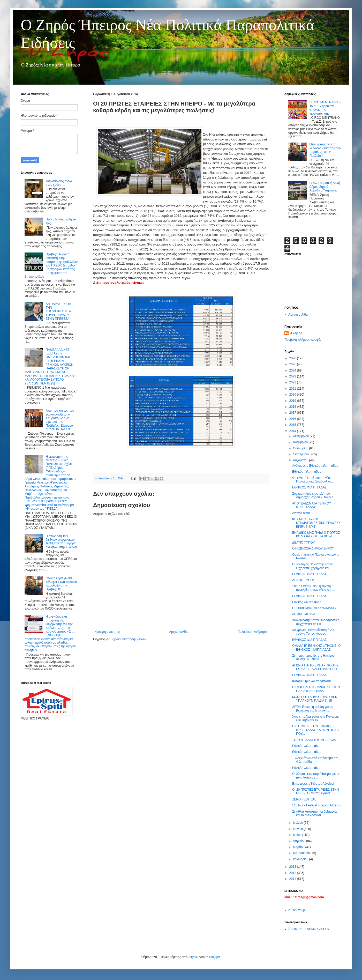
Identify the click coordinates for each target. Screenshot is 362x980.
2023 (293, 376)
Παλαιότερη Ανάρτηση (252, 632)
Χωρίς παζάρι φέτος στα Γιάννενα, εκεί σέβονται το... (315, 718)
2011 (293, 879)
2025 (293, 364)
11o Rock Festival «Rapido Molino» (317, 805)
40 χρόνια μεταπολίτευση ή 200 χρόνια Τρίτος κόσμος (314, 632)
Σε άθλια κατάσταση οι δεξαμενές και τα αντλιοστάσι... (315, 813)
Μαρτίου (299, 847)
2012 (293, 873)
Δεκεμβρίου (301, 436)
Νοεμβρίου (301, 442)
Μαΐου (298, 835)
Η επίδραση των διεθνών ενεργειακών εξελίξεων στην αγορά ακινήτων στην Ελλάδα (61, 542)
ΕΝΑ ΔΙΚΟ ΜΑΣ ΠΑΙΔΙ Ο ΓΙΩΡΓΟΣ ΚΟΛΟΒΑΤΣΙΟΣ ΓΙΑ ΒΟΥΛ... (316, 534)
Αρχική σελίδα (179, 632)
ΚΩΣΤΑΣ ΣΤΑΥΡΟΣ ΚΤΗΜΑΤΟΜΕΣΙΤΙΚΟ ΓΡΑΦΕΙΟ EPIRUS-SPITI (316, 523)
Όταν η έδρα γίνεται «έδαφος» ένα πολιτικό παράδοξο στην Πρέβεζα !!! (61, 584)
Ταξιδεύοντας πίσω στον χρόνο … (59, 183)
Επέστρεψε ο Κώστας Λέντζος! (313, 784)
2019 (293, 401)
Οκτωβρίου (301, 448)
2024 (293, 370)
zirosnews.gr (297, 910)
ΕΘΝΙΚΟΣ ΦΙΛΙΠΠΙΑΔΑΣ (309, 487)
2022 (293, 382)
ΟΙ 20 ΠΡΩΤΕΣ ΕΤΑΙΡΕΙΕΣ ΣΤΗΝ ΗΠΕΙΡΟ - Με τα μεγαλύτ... (315, 791)
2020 (293, 395)
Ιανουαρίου (301, 859)
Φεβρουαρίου (303, 853)
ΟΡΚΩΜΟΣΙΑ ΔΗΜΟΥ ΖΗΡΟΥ (313, 548)
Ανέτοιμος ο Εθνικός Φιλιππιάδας (315, 466)
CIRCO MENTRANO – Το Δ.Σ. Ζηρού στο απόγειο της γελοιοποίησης (325, 108)
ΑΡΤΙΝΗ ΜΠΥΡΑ (304, 614)
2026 (293, 358)
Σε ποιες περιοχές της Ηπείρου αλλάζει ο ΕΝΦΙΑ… (313, 657)
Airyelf (193, 957)
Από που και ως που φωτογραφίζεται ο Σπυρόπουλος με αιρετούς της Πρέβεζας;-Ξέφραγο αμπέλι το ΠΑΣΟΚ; (60, 420)
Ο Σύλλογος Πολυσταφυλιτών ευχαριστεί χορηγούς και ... (312, 566)
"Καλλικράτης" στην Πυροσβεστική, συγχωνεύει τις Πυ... (316, 622)
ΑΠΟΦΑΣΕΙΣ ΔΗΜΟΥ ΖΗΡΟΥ (309, 929)
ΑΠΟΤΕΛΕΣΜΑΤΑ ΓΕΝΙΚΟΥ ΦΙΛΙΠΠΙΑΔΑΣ (312, 505)
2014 (293, 431)
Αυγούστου (301, 460)
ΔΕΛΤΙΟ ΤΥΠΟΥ (303, 543)
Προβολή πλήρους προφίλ (303, 340)
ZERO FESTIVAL (304, 799)
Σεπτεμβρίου (302, 454)
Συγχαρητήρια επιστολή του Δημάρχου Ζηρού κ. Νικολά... (314, 495)
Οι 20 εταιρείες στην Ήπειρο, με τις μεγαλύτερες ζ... (316, 776)
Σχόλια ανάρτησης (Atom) (129, 639)
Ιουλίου (298, 823)
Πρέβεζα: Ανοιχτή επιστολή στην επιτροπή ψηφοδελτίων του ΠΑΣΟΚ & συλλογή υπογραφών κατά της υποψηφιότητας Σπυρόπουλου (51, 265)
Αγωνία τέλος (301, 513)
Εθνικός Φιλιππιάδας (307, 472)
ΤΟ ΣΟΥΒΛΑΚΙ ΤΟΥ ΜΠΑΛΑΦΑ (314, 740)
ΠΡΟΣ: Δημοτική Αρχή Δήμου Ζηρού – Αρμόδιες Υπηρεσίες (325, 187)
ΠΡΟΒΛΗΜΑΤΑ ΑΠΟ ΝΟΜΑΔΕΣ (315, 608)
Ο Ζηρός (296, 333)
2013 (293, 867)
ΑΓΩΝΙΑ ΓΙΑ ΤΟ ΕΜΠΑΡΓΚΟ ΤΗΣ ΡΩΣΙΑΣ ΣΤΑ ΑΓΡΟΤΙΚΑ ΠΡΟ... (316, 667)
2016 (293, 419)
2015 (293, 425)
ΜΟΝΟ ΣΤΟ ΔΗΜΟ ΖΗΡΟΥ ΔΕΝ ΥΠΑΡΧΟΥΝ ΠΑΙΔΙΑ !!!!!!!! (315, 699)
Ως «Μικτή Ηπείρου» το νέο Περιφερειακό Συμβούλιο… (313, 480)
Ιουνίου (298, 829)
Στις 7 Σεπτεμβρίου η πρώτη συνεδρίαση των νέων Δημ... (314, 588)
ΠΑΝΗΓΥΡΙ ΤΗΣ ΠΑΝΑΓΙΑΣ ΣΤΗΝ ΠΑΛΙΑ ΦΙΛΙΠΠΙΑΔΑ (316, 689)
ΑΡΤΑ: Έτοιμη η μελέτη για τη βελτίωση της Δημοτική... (312, 709)
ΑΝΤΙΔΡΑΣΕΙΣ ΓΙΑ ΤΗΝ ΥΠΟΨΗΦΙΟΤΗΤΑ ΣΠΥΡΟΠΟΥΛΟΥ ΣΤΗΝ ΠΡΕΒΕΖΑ (58, 311)
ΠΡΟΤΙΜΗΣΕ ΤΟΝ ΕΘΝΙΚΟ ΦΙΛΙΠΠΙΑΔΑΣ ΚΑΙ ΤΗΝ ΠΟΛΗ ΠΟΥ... (315, 730)
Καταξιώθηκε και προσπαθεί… (313, 681)
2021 (293, 389)
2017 (293, 413)
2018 (293, 407)
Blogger (214, 957)
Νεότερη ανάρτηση (107, 632)
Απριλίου (300, 841)
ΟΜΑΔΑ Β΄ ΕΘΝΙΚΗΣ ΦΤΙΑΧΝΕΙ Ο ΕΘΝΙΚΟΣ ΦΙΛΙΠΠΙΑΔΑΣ (316, 648)
